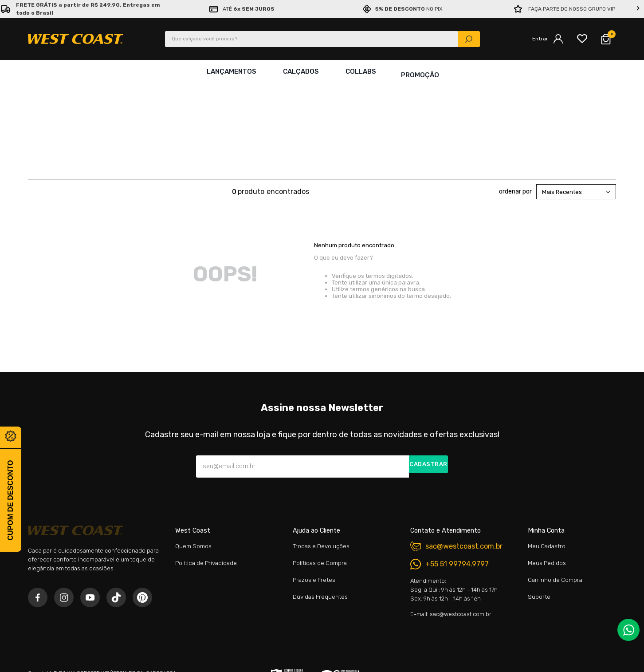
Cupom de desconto (10, 500)
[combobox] (322, 39)
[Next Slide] (638, 9)
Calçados (299, 71)
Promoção (420, 71)
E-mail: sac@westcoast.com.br (451, 531)
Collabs (359, 71)
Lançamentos (230, 71)
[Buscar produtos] (469, 39)
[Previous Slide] (6, 9)
